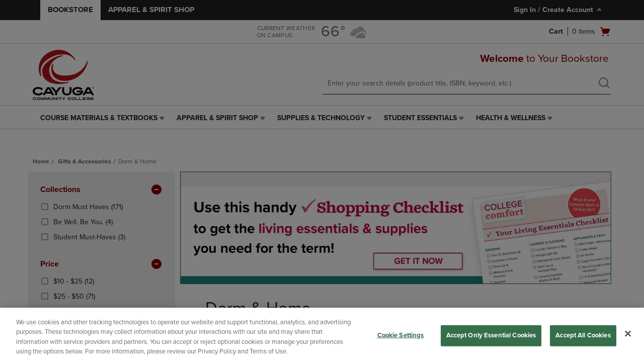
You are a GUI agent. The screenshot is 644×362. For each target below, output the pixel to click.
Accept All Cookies (583, 335)
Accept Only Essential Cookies (491, 335)
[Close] (628, 333)
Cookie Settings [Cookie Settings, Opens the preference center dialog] (401, 335)
